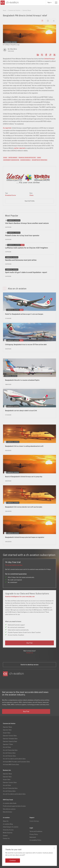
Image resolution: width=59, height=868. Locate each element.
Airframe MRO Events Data (11, 765)
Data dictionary (7, 812)
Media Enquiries (8, 833)
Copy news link (50, 55)
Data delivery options (9, 809)
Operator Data (7, 730)
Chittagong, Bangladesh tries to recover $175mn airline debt (26, 345)
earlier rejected (19, 148)
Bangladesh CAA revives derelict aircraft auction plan (24, 507)
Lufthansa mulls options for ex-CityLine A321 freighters (27, 248)
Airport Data (7, 733)
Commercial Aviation (14, 10)
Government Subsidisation (11, 160)
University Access (8, 830)
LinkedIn (38, 55)
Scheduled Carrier (11, 195)
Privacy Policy (34, 834)
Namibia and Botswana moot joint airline (21, 260)
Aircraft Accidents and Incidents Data (14, 759)
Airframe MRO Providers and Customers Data (16, 762)
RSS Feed (55, 55)
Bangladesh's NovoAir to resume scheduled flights (22, 380)
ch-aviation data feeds (10, 803)
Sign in (49, 3)
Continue (13, 861)
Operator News (7, 727)
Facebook (46, 55)
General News (27, 10)
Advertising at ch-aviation (11, 827)
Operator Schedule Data (10, 739)
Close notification (54, 848)
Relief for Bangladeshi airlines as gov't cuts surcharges (24, 314)
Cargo (39, 158)
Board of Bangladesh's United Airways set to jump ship (24, 477)
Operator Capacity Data (10, 741)
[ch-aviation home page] (9, 3)
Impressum (33, 837)
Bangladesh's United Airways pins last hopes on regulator (25, 537)
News (5, 10)
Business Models (25, 160)
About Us (6, 821)
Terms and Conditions (36, 831)
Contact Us (6, 838)
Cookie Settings (34, 821)
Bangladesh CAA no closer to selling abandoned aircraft (24, 446)
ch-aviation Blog (8, 824)
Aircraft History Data (9, 753)
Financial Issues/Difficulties (27, 158)
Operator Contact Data (10, 736)
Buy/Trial (29, 643)
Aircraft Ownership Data (10, 750)
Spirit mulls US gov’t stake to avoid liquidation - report (26, 272)
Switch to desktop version (29, 665)
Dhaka (5, 158)
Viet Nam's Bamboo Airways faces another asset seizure (27, 223)
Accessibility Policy (35, 840)
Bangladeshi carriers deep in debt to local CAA (21, 411)
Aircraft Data (7, 747)
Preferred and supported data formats (14, 806)
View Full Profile (30, 201)
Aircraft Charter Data (9, 756)
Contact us (30, 653)
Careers (5, 836)
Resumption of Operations (39, 160)
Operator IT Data (8, 744)
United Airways (49, 59)
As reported (7, 128)
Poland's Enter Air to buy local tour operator (22, 236)
